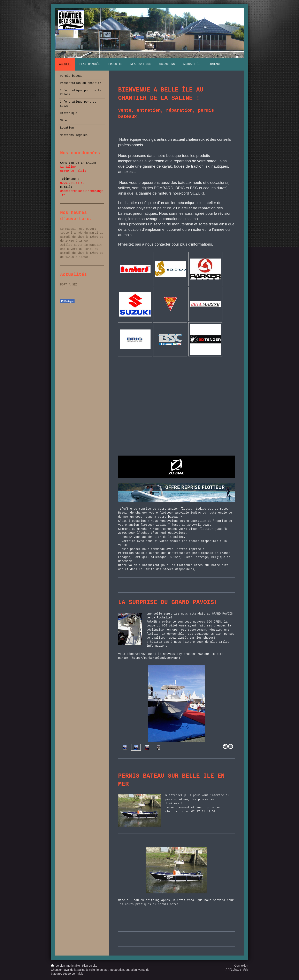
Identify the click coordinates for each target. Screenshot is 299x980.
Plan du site (90, 966)
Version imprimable (66, 966)
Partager (67, 301)
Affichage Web (237, 970)
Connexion (241, 966)
